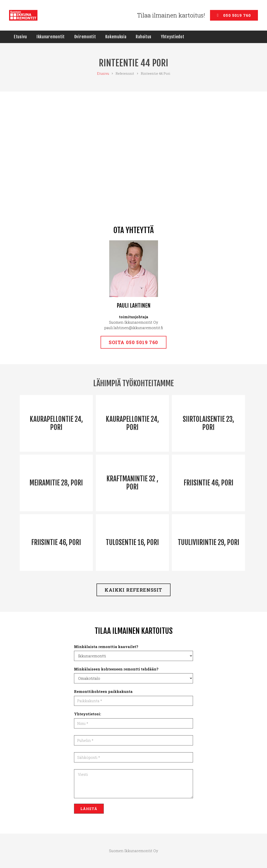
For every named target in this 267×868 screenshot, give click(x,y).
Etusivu (103, 74)
